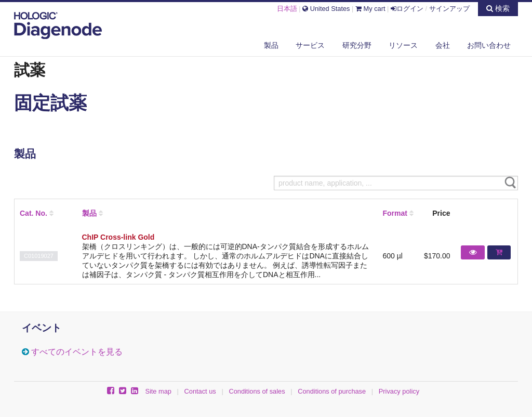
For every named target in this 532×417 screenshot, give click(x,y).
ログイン (407, 9)
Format (395, 213)
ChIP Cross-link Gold (118, 237)
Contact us (200, 391)
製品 (271, 45)
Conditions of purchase (332, 391)
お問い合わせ (489, 45)
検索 (498, 8)
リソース (403, 45)
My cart (370, 9)
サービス (310, 45)
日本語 (287, 9)
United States (326, 9)
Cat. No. (34, 213)
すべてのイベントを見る (77, 352)
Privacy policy (399, 391)
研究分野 (357, 45)
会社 (443, 45)
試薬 (30, 70)
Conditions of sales (257, 391)
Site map (158, 391)
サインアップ (449, 9)
